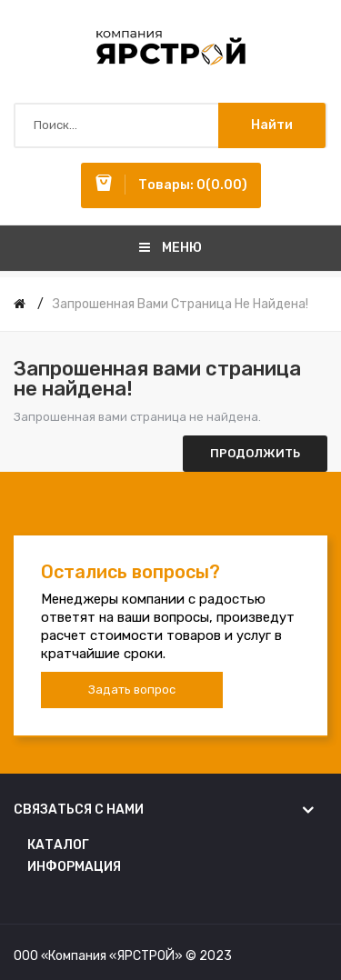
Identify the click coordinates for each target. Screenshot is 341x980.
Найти (272, 125)
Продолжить (255, 453)
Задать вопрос (132, 690)
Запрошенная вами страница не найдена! (181, 304)
